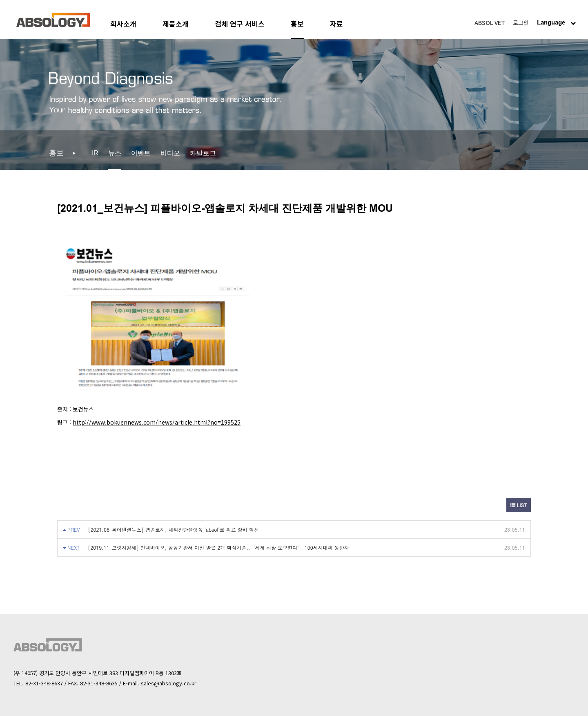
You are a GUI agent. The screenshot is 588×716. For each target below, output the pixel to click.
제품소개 (176, 23)
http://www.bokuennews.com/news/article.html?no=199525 (157, 422)
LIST (519, 505)
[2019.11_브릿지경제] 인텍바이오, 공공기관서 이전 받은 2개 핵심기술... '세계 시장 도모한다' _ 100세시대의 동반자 (218, 547)
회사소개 (123, 23)
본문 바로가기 (0, 0)
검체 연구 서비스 (240, 23)
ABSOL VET (490, 22)
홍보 (297, 23)
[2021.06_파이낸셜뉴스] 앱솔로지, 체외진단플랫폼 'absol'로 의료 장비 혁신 (174, 529)
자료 (336, 23)
